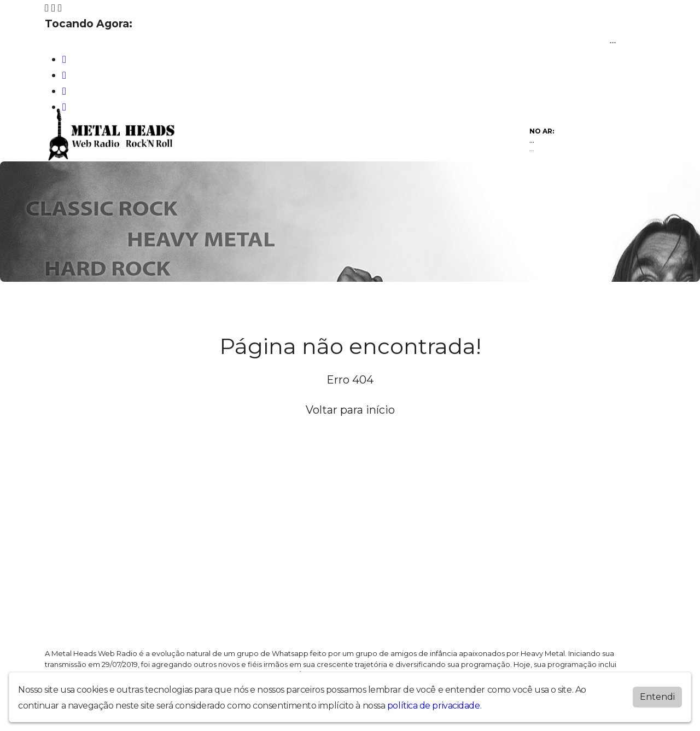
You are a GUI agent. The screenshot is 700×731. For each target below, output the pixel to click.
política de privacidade (434, 706)
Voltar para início (350, 410)
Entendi (657, 697)
